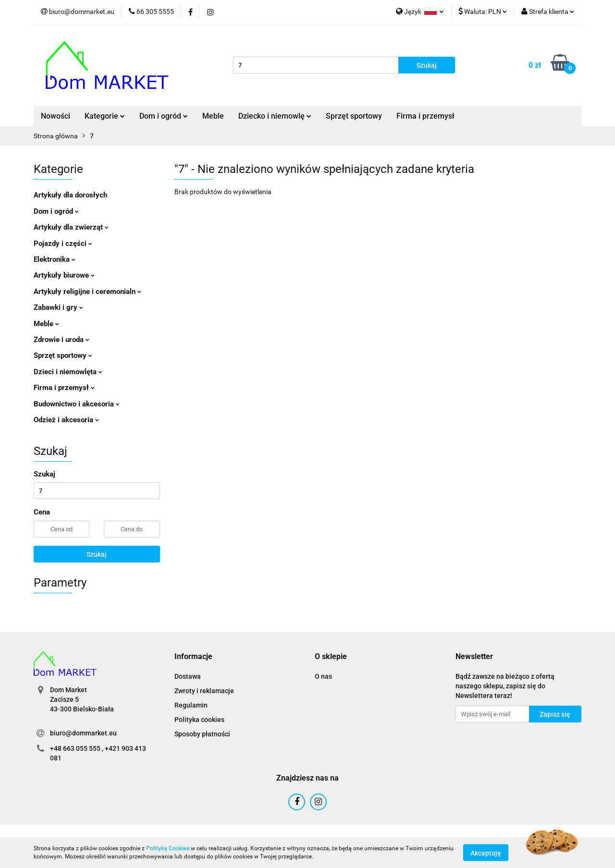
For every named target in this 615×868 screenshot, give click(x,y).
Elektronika (55, 259)
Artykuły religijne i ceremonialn (87, 292)
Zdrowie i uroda (61, 340)
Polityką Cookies (168, 848)
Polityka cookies (199, 720)
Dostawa (188, 676)
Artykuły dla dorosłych (70, 195)
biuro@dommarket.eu (83, 733)
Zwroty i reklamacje (204, 691)
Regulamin (191, 705)
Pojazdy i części (63, 244)
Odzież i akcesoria (66, 420)
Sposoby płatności (202, 734)
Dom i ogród (164, 116)
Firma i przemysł (425, 116)
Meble (213, 116)
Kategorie (105, 116)
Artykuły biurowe (64, 275)
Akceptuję (486, 853)
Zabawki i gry (58, 307)
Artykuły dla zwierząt (71, 227)
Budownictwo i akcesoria (77, 404)
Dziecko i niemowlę (275, 116)
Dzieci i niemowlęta (68, 372)
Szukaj (97, 554)
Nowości (55, 116)
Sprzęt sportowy (354, 116)
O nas (323, 676)
